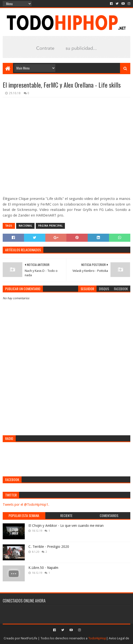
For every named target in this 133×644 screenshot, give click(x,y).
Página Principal (50, 226)
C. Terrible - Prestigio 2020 (49, 547)
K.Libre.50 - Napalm (43, 568)
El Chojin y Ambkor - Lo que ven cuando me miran (66, 526)
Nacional (25, 226)
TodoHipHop (97, 638)
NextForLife (29, 638)
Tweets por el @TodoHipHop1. (26, 505)
